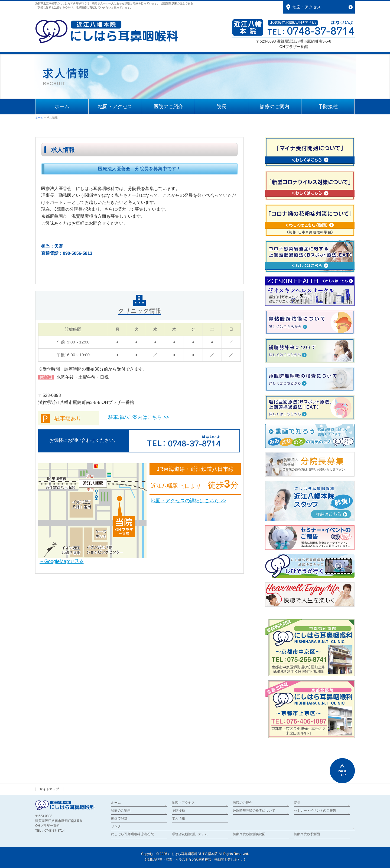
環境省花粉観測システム (190, 834)
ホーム (116, 803)
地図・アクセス (183, 803)
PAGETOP (342, 771)
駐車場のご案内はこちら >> (139, 417)
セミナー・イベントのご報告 (315, 811)
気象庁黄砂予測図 (307, 834)
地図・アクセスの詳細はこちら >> (188, 501)
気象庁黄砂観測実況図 (249, 834)
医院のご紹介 (243, 803)
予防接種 (178, 811)
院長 (297, 803)
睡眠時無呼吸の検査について (254, 811)
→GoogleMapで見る (62, 561)
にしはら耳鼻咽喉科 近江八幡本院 (193, 854)
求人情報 (178, 818)
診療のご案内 (121, 811)
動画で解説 (119, 818)
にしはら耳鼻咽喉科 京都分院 (133, 834)
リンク (116, 826)
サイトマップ (49, 789)
